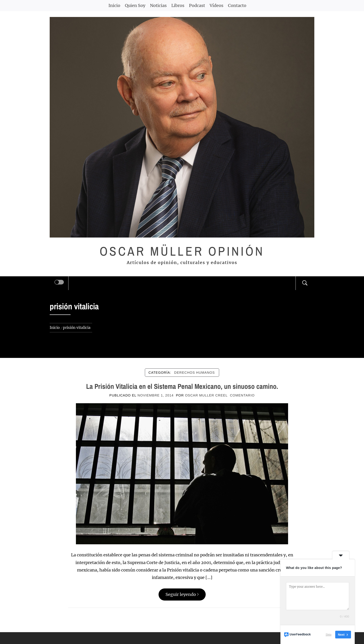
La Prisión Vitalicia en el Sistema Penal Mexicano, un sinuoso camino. (182, 386)
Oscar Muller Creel (206, 395)
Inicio (114, 5)
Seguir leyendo (182, 594)
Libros (178, 5)
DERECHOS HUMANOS (194, 373)
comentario (242, 395)
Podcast (197, 5)
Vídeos (216, 5)
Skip (329, 635)
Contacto (237, 5)
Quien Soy (135, 5)
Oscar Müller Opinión (182, 251)
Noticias (158, 5)
